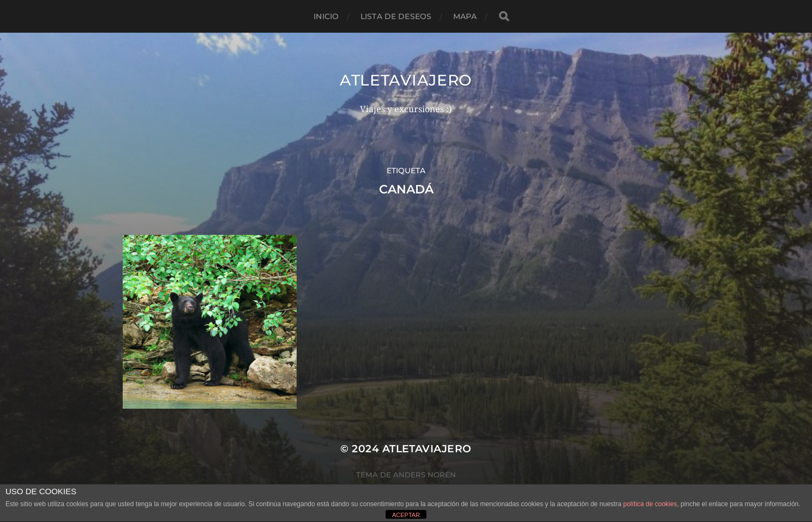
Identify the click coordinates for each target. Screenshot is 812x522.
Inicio (326, 16)
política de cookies (650, 504)
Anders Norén (425, 475)
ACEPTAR (406, 515)
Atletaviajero (406, 80)
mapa (465, 16)
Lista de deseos (396, 16)
